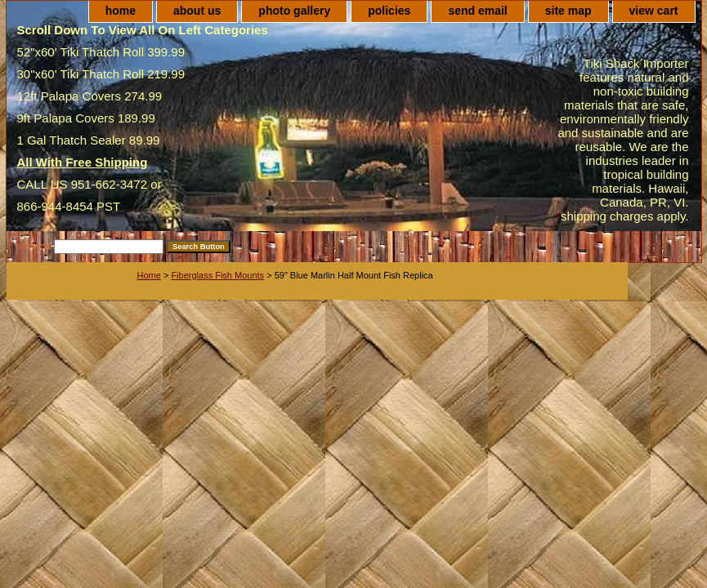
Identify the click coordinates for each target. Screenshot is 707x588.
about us (197, 11)
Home (149, 275)
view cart (654, 11)
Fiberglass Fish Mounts (217, 275)
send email (477, 11)
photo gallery (294, 11)
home (121, 11)
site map (568, 11)
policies (389, 11)
